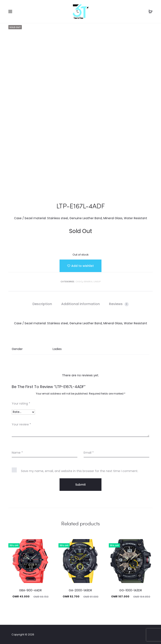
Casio (79, 282)
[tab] (42, 304)
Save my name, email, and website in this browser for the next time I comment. (80, 471)
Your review (21, 424)
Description (42, 304)
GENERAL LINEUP (92, 282)
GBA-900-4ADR (30, 590)
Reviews (119, 304)
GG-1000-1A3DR (131, 590)
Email (89, 453)
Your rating (21, 403)
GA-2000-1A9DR (80, 590)
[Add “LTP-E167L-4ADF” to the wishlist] (80, 266)
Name (17, 453)
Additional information (80, 304)
